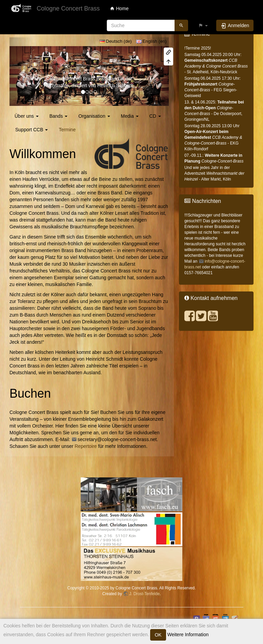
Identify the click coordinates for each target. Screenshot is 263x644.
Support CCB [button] (32, 130)
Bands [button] (59, 116)
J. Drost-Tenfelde (144, 594)
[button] (203, 25)
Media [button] (130, 116)
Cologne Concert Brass (71, 79)
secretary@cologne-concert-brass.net (117, 439)
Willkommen (43, 154)
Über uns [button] (27, 116)
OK (158, 635)
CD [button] (155, 116)
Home (119, 8)
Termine (67, 130)
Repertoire (86, 446)
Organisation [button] (94, 116)
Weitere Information (187, 634)
